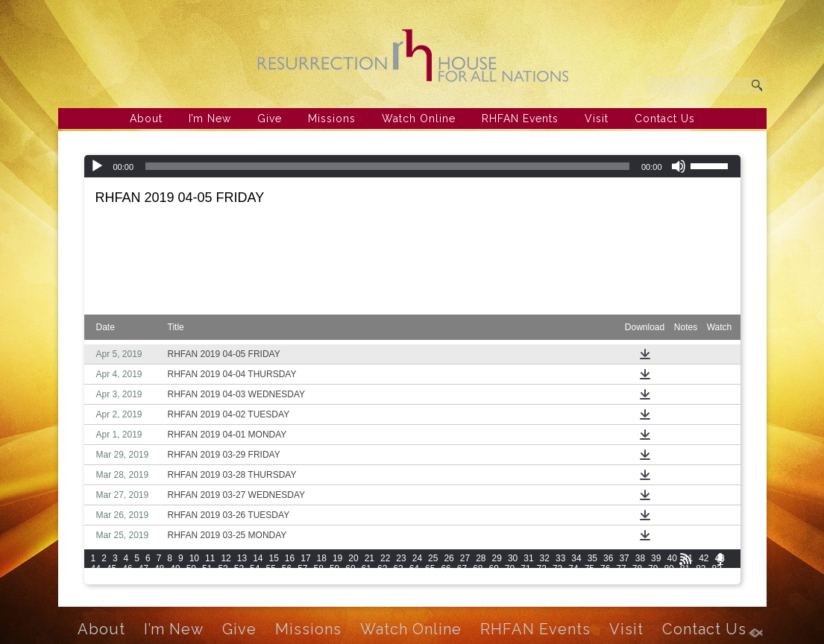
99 (334, 579)
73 (557, 569)
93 (239, 579)
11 (210, 558)
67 (462, 569)
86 (127, 579)
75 (589, 569)
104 (436, 579)
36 (608, 558)
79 (653, 569)
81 (685, 569)
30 (513, 558)
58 (319, 569)
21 (369, 558)
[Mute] (679, 166)
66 (446, 569)
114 (646, 579)
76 (605, 569)
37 (624, 558)
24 (417, 558)
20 (353, 558)
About (146, 119)
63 (398, 569)
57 (302, 569)
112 (604, 579)
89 (175, 579)
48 (159, 569)
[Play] (97, 166)
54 (255, 569)
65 (430, 569)
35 (592, 558)
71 (525, 569)
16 (290, 558)
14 (258, 558)
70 (510, 569)
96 (287, 579)
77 (621, 569)
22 (385, 558)
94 (255, 579)
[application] (412, 166)
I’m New (210, 119)
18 (322, 558)
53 (239, 569)
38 (640, 558)
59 (334, 569)
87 (144, 579)
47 (144, 569)
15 (273, 558)
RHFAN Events (520, 119)
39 (656, 558)
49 (175, 569)
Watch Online (419, 119)
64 (414, 569)
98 (319, 579)
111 (583, 579)
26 (449, 558)
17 (305, 558)
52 (223, 569)
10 (194, 558)
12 (226, 558)
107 (499, 579)
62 (382, 569)
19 (337, 558)
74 (573, 569)
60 (350, 569)
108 (520, 579)
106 (478, 579)
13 (242, 558)
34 (576, 558)
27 (465, 558)
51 (207, 569)
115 (667, 579)
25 (433, 558)
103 (415, 579)
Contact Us (665, 119)
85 (111, 579)
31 (528, 558)
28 (481, 558)
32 (545, 558)
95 (270, 579)
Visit (597, 119)
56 (287, 569)
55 (270, 569)
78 (637, 569)
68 (478, 569)
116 (688, 579)
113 (625, 579)
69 (493, 569)
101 (374, 579)
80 (669, 569)
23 (401, 558)
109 (541, 579)
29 (497, 558)
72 (542, 569)
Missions (332, 119)
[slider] (387, 166)
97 (302, 579)
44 (96, 569)
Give (270, 119)
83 (717, 569)
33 (560, 558)
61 (367, 569)
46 (127, 569)
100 (353, 579)
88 (159, 579)
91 (207, 579)
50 (191, 569)
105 (457, 579)
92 (223, 579)
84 (96, 579)
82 (701, 569)
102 (394, 579)
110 (562, 579)
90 (191, 579)
